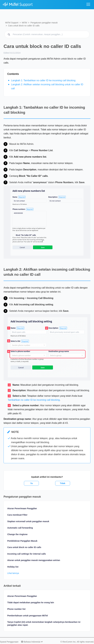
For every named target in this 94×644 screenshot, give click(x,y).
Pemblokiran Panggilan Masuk (22, 541)
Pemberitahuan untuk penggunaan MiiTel (28, 616)
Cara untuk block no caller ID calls (24, 26)
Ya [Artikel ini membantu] (31, 483)
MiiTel (24, 23)
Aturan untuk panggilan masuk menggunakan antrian (34, 560)
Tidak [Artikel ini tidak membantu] (63, 483)
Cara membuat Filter (17, 515)
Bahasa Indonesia (32, 642)
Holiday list (13, 567)
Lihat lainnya (13, 573)
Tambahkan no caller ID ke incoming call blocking (34, 400)
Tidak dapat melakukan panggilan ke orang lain (31, 602)
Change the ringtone (17, 534)
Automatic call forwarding (20, 528)
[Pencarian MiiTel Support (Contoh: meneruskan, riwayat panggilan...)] (47, 34)
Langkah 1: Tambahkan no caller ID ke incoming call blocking (43, 80)
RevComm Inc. (70, 642)
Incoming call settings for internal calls (27, 554)
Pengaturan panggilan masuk (44, 23)
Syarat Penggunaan (9, 642)
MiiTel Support (12, 23)
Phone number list (16, 609)
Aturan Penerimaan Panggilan (22, 508)
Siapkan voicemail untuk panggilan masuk (28, 521)
